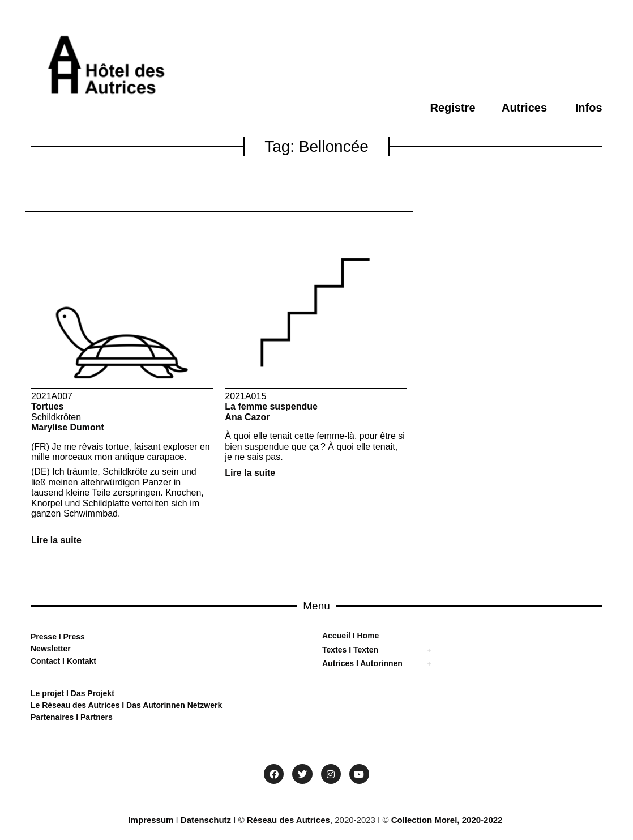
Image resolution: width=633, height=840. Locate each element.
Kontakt (80, 661)
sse (50, 637)
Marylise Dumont (68, 427)
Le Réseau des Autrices (76, 705)
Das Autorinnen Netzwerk (173, 705)
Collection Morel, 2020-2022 (447, 820)
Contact (45, 661)
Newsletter (51, 649)
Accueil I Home (350, 636)
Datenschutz (206, 820)
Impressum (151, 820)
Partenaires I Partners (72, 717)
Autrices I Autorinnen (362, 663)
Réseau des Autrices (288, 820)
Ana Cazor (247, 417)
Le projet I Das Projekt (72, 693)
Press (73, 637)
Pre (37, 637)
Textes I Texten (350, 650)
